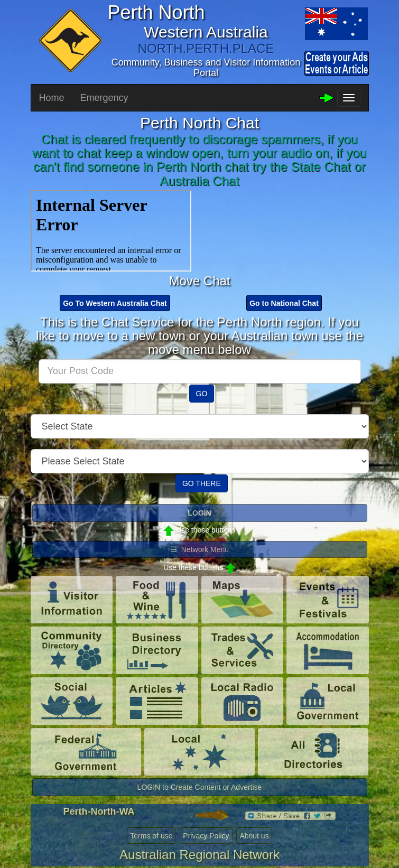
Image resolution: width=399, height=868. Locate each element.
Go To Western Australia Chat (115, 303)
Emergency (104, 98)
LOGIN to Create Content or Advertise (200, 787)
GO (202, 394)
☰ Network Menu (199, 549)
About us (254, 836)
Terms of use (151, 836)
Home (52, 98)
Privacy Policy (206, 836)
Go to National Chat (284, 303)
